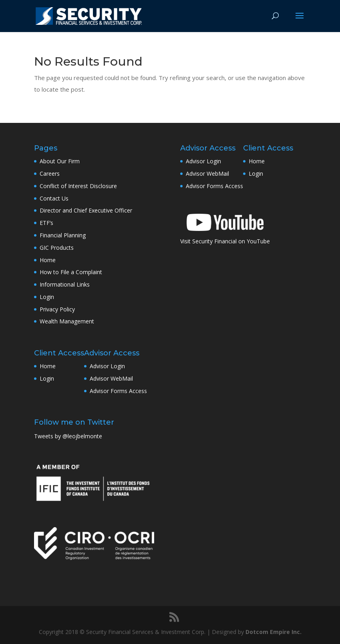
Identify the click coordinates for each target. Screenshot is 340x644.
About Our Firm (60, 161)
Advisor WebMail (111, 378)
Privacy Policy (57, 309)
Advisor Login (107, 366)
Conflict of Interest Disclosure (78, 186)
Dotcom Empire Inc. (274, 632)
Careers (50, 174)
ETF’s (46, 223)
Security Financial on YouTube (231, 241)
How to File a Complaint (71, 272)
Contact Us (54, 198)
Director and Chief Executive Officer (86, 210)
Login (47, 297)
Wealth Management (67, 321)
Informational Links (65, 284)
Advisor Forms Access (118, 391)
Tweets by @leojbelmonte (68, 436)
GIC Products (57, 248)
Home (48, 260)
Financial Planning (63, 235)
